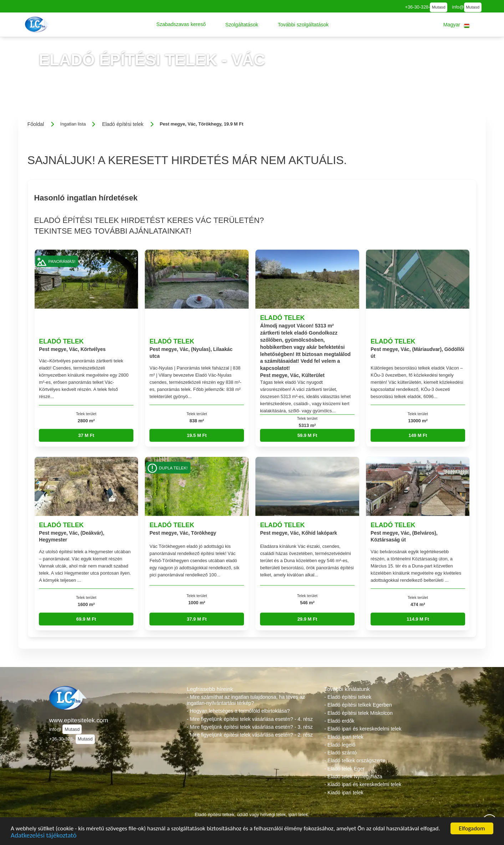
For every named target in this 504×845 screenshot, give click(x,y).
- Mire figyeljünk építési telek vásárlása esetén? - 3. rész (250, 727)
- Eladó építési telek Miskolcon (358, 713)
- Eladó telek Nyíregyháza (353, 777)
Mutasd (439, 7)
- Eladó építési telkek (348, 697)
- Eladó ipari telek (344, 737)
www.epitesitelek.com (79, 720)
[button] (181, 25)
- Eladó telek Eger (344, 769)
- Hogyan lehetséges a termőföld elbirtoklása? (238, 711)
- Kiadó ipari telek (344, 793)
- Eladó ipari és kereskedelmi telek (363, 729)
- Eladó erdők (339, 721)
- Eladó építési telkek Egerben (358, 705)
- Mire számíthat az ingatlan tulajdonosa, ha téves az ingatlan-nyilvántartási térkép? (246, 700)
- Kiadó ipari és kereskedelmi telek (363, 784)
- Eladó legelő (340, 745)
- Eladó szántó (340, 753)
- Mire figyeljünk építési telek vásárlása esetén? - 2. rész (250, 735)
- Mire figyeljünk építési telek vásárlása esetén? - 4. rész (250, 719)
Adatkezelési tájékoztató (44, 837)
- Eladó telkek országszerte (355, 760)
